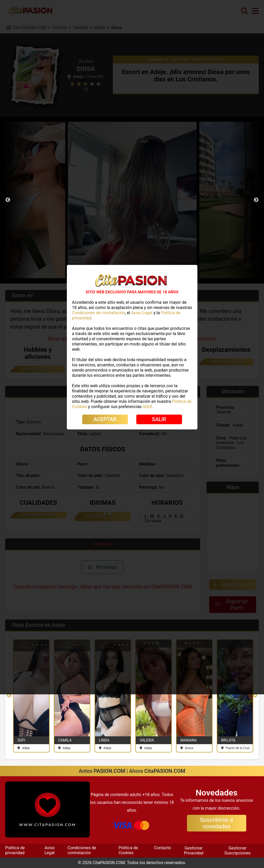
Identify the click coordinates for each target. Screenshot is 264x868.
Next (256, 200)
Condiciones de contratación (82, 850)
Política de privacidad (15, 850)
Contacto (163, 848)
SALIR (159, 419)
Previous (8, 200)
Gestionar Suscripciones (237, 850)
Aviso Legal (49, 850)
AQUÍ (147, 407)
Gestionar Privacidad (194, 850)
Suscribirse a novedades (216, 823)
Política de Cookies (128, 850)
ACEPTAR (105, 419)
